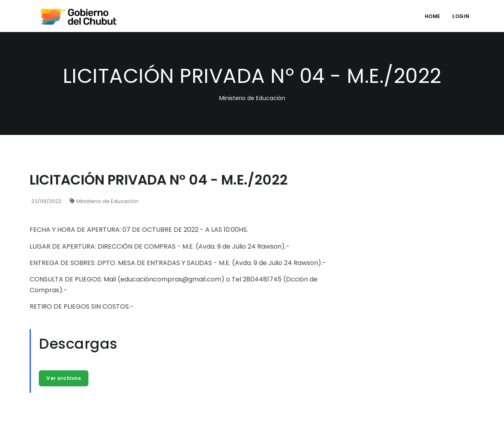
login (461, 16)
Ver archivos (64, 378)
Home (433, 16)
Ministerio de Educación (104, 201)
